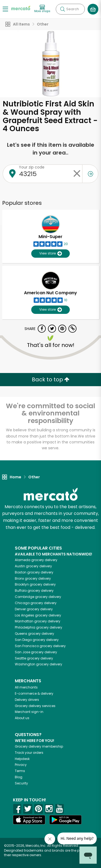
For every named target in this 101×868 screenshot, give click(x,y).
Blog (19, 777)
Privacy (21, 765)
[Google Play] (65, 820)
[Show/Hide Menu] (5, 9)
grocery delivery (36, 560)
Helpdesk (22, 759)
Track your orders (29, 753)
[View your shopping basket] (93, 9)
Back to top (51, 379)
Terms (20, 771)
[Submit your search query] (62, 9)
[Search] (70, 9)
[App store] (29, 820)
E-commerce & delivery (34, 693)
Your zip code (32, 167)
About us (22, 718)
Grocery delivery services (35, 706)
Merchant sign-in (29, 712)
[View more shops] (42, 9)
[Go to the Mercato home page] (21, 8)
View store (50, 254)
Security (21, 783)
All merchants (26, 687)
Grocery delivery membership (39, 746)
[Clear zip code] (77, 174)
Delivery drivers (27, 700)
